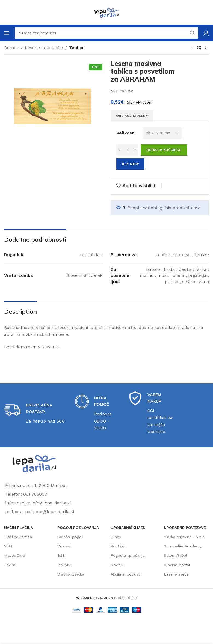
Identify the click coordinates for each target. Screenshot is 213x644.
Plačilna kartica (18, 537)
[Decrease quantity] (120, 150)
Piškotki (64, 565)
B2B (61, 555)
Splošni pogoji (70, 537)
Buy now (130, 164)
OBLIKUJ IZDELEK (132, 116)
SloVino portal (177, 565)
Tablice (77, 48)
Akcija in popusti (126, 574)
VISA (8, 546)
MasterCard (15, 555)
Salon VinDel (175, 555)
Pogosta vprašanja (128, 555)
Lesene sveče (176, 574)
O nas (116, 537)
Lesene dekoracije (44, 48)
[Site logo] (106, 12)
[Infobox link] (35, 413)
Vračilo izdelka (71, 574)
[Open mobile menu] (7, 33)
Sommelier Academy (183, 546)
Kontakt (118, 546)
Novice (117, 565)
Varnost (64, 546)
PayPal (10, 565)
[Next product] (206, 48)
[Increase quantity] (135, 150)
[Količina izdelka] (127, 150)
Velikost (125, 133)
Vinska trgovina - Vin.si (185, 537)
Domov (11, 48)
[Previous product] (193, 48)
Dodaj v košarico (164, 150)
